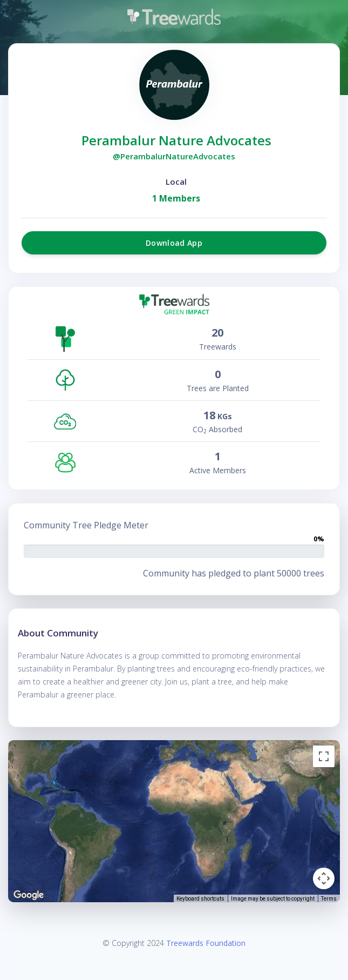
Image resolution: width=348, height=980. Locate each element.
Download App (174, 243)
